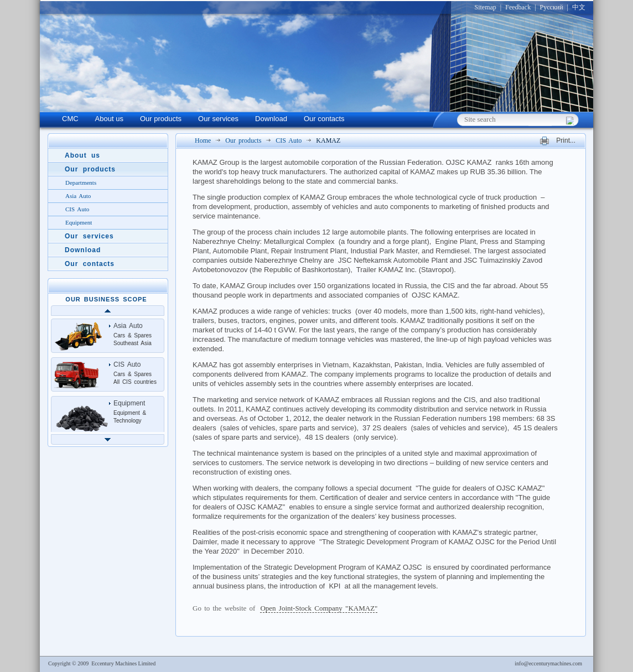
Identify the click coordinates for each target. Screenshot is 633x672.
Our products (161, 119)
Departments (81, 183)
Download (271, 119)
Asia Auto (78, 196)
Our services (218, 119)
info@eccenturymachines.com (548, 663)
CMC (70, 119)
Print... (566, 141)
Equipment (79, 222)
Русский (552, 7)
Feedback (518, 7)
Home (203, 140)
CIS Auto (289, 140)
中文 (579, 7)
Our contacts (324, 119)
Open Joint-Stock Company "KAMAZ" (319, 608)
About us (109, 119)
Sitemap (485, 7)
